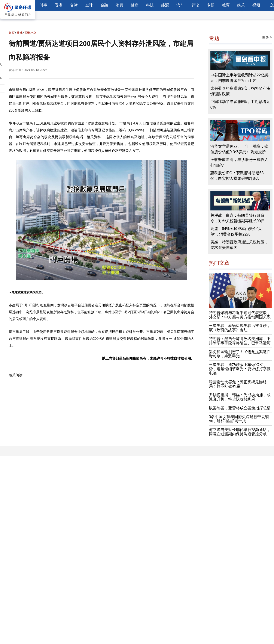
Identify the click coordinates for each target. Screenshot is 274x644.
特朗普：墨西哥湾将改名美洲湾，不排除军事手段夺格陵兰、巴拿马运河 (240, 341)
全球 (89, 5)
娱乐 (241, 5)
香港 (59, 5)
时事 (43, 5)
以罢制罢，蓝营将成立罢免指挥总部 (240, 408)
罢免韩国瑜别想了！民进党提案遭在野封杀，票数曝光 (240, 354)
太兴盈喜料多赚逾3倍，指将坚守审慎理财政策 (240, 91)
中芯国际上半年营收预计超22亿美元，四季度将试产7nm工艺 (240, 78)
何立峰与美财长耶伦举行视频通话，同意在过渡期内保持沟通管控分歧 (240, 432)
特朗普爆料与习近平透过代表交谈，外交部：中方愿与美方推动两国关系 (240, 315)
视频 (256, 5)
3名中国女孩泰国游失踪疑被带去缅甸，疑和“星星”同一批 (239, 419)
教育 (226, 5)
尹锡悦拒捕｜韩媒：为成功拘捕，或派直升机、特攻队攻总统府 (240, 397)
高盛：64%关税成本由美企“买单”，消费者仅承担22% (236, 231)
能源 (165, 5)
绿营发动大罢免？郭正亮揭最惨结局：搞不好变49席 (238, 384)
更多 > (267, 37)
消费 (119, 5)
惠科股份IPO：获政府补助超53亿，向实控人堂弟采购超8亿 (237, 176)
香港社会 (30, 33)
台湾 (74, 5)
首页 (12, 33)
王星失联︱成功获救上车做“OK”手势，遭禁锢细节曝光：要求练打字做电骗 (240, 369)
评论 (195, 5)
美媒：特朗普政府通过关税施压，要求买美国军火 (239, 245)
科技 (150, 5)
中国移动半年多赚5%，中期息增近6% (240, 104)
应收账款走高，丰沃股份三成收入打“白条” (239, 162)
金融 (104, 5)
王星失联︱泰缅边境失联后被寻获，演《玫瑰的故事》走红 (240, 328)
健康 (135, 5)
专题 (211, 5)
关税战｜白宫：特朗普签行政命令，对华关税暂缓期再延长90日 (238, 218)
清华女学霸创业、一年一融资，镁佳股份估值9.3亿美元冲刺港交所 (239, 149)
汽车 (180, 5)
